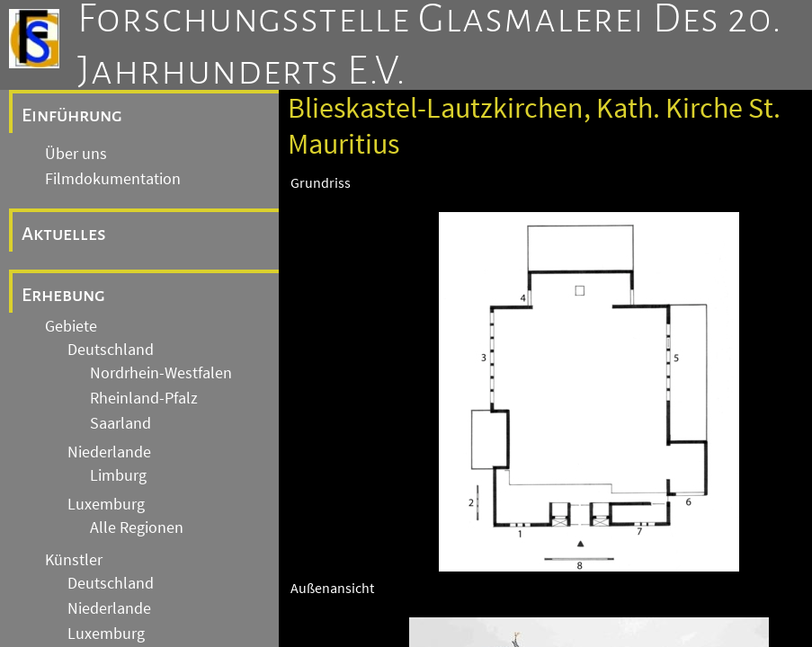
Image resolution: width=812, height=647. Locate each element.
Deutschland (111, 350)
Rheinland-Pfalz (144, 398)
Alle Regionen (137, 527)
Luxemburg (106, 504)
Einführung (72, 115)
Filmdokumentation (113, 179)
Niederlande (109, 452)
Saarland (120, 423)
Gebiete (71, 326)
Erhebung (63, 295)
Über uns (76, 154)
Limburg (118, 475)
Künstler (74, 560)
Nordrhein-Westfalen (161, 373)
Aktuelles (64, 234)
